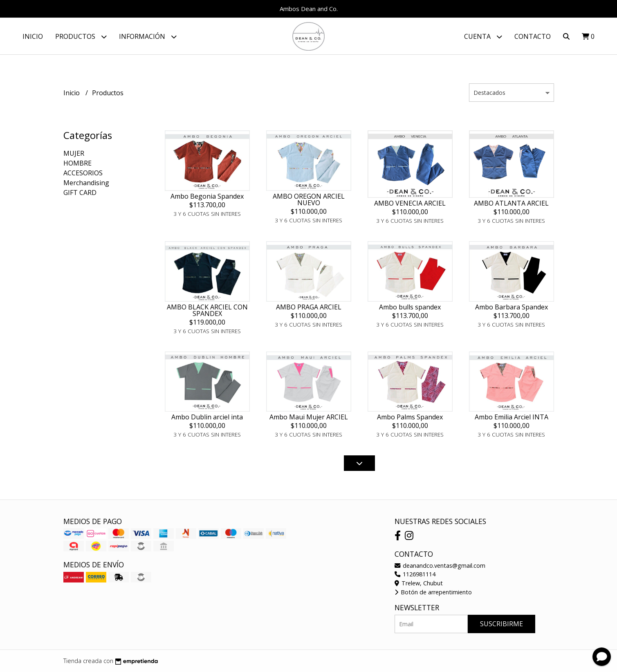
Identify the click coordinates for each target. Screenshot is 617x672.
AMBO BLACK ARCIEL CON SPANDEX (207, 310)
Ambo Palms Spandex (410, 417)
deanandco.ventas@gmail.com (440, 566)
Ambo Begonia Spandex (207, 196)
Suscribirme (501, 624)
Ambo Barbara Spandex (512, 307)
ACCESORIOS (83, 173)
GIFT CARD (80, 193)
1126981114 (415, 575)
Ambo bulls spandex (410, 307)
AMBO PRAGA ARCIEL (309, 307)
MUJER (74, 154)
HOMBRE (77, 164)
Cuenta (483, 37)
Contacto (533, 36)
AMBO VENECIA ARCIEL (410, 203)
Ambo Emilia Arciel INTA (512, 417)
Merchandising (86, 183)
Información (148, 37)
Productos (81, 37)
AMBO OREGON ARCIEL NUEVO (309, 199)
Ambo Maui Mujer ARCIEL (309, 417)
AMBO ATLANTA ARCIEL (511, 203)
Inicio (33, 36)
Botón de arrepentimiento (433, 592)
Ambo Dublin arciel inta (207, 417)
